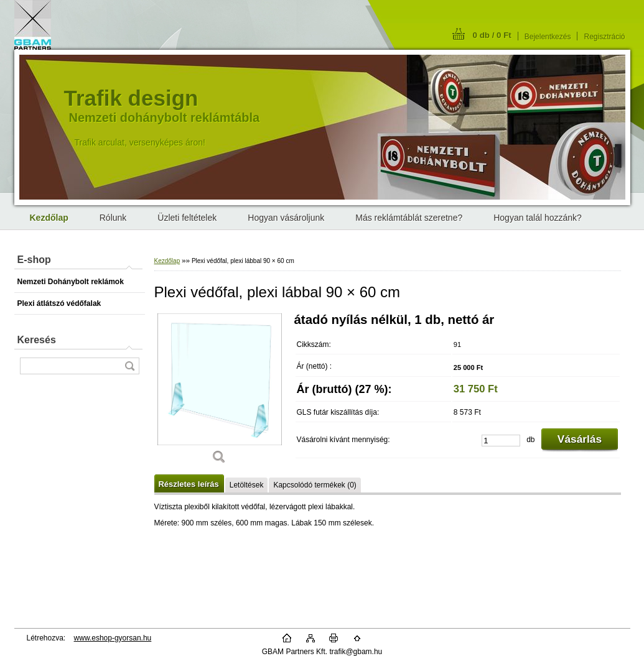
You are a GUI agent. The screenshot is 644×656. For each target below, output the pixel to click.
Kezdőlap (167, 261)
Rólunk (113, 218)
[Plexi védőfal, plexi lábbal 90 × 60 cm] (220, 393)
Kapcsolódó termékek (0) (315, 485)
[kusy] (501, 441)
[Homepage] (49, 218)
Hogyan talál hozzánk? (538, 218)
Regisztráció (604, 37)
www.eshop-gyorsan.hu (113, 638)
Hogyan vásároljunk (286, 218)
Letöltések (247, 485)
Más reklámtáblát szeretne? (409, 218)
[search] (129, 366)
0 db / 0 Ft (492, 35)
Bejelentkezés (548, 37)
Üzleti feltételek (187, 218)
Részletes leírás (189, 484)
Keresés (37, 340)
